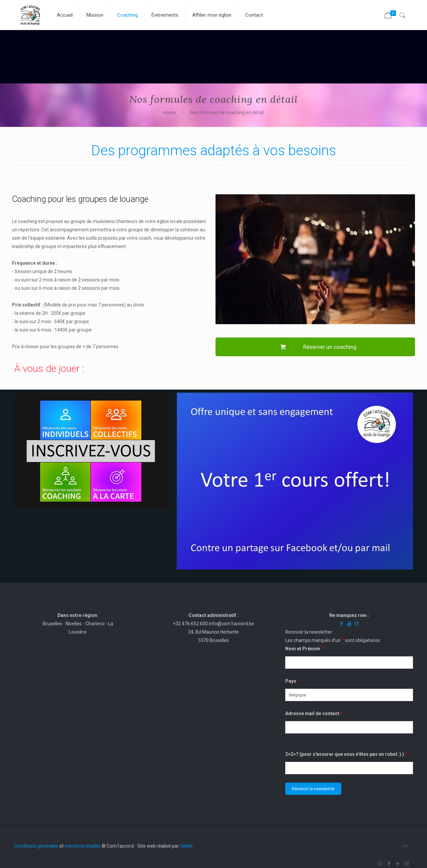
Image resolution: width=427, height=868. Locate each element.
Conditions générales (36, 846)
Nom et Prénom (304, 649)
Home (169, 113)
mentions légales (83, 846)
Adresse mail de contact (314, 713)
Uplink (186, 846)
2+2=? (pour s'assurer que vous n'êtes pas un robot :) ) (346, 754)
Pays (292, 681)
